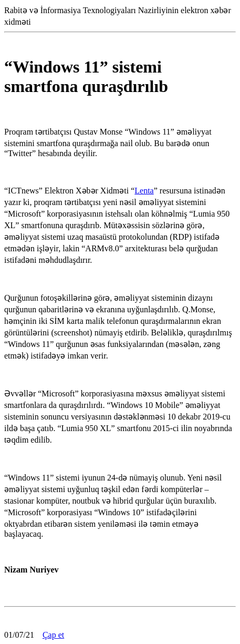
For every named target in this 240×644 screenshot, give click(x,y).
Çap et (53, 635)
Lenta (144, 191)
